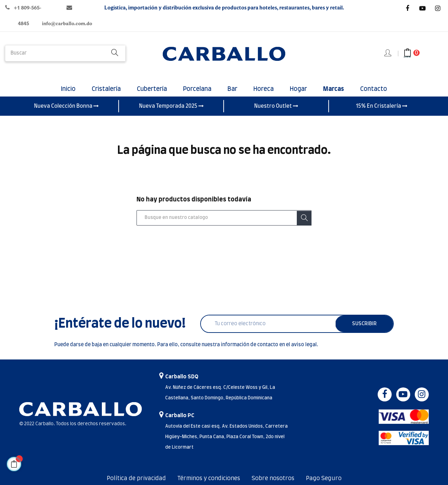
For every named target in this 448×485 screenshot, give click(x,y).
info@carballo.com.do (67, 24)
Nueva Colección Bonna (66, 106)
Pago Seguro (324, 478)
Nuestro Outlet (276, 106)
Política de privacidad (136, 478)
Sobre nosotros (273, 478)
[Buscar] (224, 218)
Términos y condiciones (209, 478)
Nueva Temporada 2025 (171, 106)
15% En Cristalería (382, 106)
